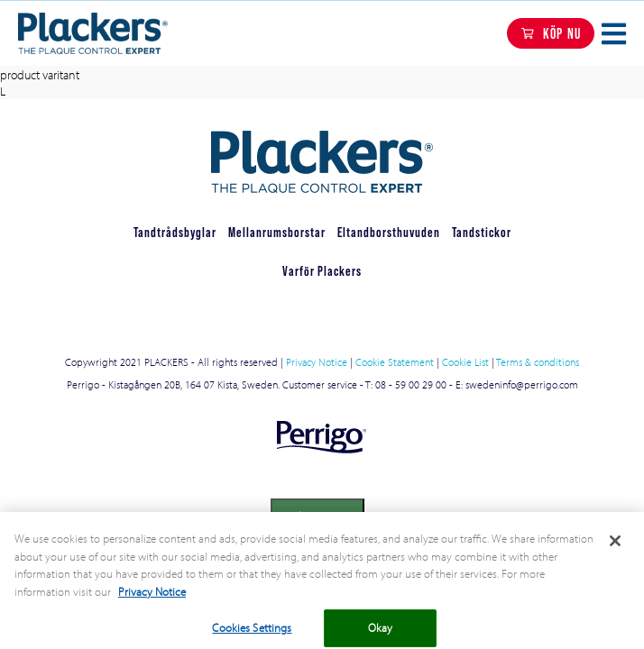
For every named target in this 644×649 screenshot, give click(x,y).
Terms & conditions (538, 362)
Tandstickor (482, 232)
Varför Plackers (322, 271)
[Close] (615, 548)
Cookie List (465, 362)
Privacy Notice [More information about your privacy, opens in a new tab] (152, 598)
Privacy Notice (317, 362)
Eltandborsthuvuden (389, 232)
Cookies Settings (317, 515)
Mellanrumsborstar (277, 232)
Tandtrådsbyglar (175, 232)
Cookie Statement (395, 362)
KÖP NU (562, 33)
